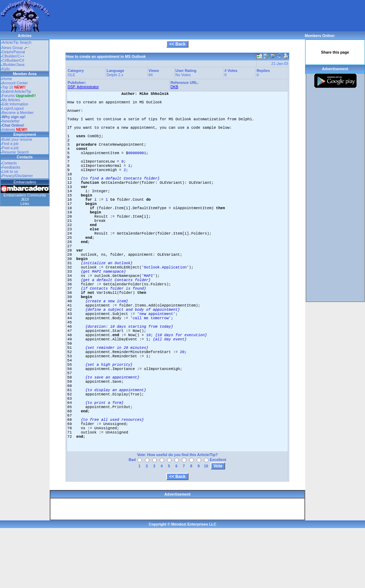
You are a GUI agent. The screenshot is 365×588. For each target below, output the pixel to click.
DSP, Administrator (83, 87)
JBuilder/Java (13, 65)
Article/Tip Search (17, 42)
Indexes (9, 129)
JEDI (25, 199)
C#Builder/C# (13, 60)
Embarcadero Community (25, 195)
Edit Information (15, 104)
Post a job (10, 148)
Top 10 (8, 87)
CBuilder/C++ (13, 56)
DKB (174, 87)
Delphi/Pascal (14, 52)
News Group (15, 48)
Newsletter (11, 121)
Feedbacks (11, 167)
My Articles (11, 100)
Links (25, 204)
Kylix (6, 69)
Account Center (15, 83)
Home (7, 79)
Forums (19, 96)
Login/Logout (13, 108)
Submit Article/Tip (17, 91)
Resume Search (16, 152)
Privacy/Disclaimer (18, 176)
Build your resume (17, 139)
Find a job (10, 144)
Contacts (10, 163)
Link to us (10, 171)
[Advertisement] (102, 11)
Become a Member (18, 113)
